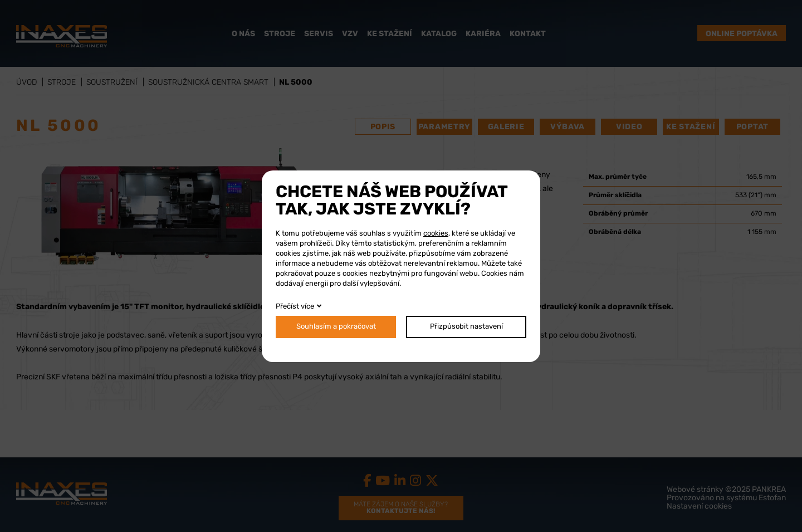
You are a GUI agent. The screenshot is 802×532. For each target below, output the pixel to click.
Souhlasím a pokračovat (336, 327)
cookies (436, 234)
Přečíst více (295, 307)
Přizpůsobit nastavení (466, 327)
